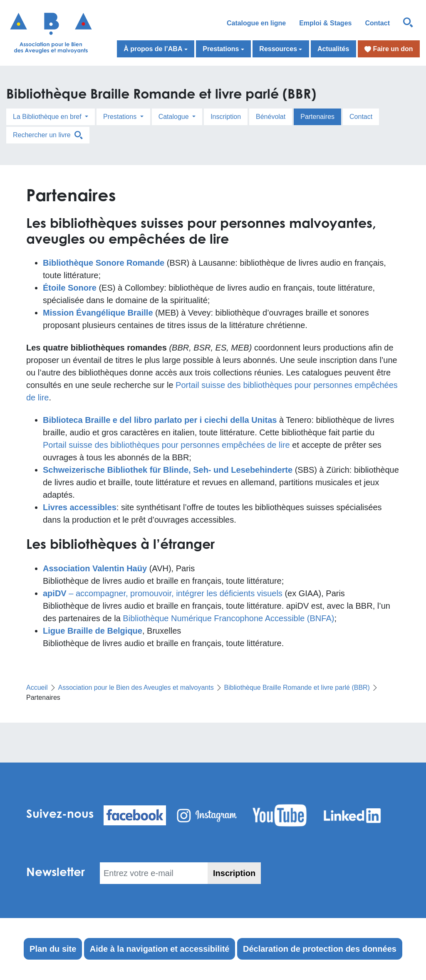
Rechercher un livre (48, 135)
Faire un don (389, 49)
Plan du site (53, 949)
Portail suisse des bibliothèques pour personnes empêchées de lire (166, 445)
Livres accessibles (80, 507)
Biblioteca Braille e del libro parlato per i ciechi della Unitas (160, 420)
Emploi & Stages (325, 23)
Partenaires (317, 117)
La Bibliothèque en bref (48, 117)
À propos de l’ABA (153, 49)
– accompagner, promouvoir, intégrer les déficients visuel (161, 593)
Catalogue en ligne (256, 23)
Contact (377, 23)
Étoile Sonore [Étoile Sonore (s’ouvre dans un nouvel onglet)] (70, 288)
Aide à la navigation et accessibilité (160, 949)
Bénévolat (271, 117)
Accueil (37, 687)
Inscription (226, 117)
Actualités (333, 49)
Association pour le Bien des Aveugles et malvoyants (136, 687)
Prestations (221, 49)
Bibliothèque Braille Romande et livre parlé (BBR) (297, 687)
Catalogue (175, 117)
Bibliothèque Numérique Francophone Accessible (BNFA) (228, 618)
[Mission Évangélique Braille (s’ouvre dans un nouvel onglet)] (98, 313)
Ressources (278, 49)
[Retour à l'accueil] (53, 33)
